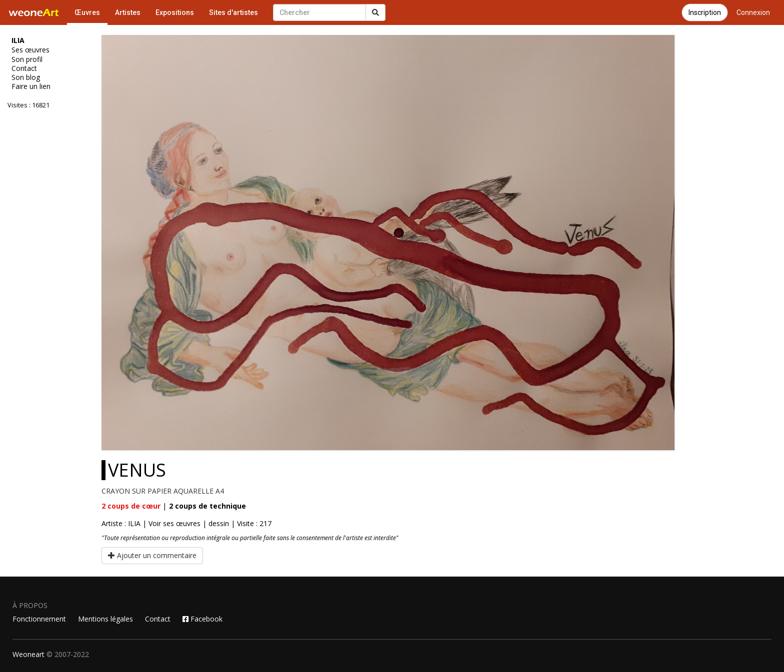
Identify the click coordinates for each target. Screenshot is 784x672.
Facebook (202, 619)
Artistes (128, 12)
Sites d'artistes (233, 12)
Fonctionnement (39, 619)
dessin (219, 523)
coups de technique (207, 506)
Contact (24, 68)
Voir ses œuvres (174, 523)
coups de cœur (131, 506)
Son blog (26, 77)
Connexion (753, 12)
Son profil (27, 59)
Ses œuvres (30, 50)
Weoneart (28, 654)
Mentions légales (105, 619)
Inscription (705, 12)
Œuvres (87, 12)
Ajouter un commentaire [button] (152, 555)
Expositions (175, 12)
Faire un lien (31, 86)
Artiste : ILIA (121, 523)
